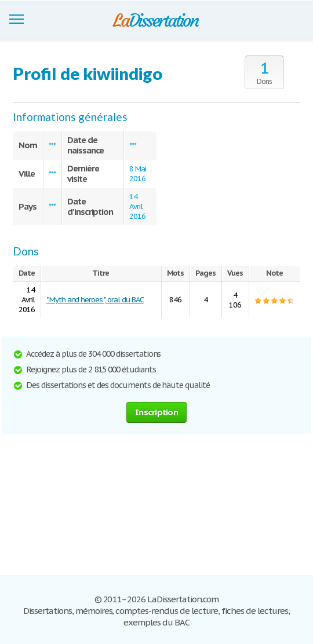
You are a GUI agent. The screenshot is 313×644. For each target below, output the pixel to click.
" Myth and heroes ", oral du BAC (95, 300)
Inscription (156, 412)
